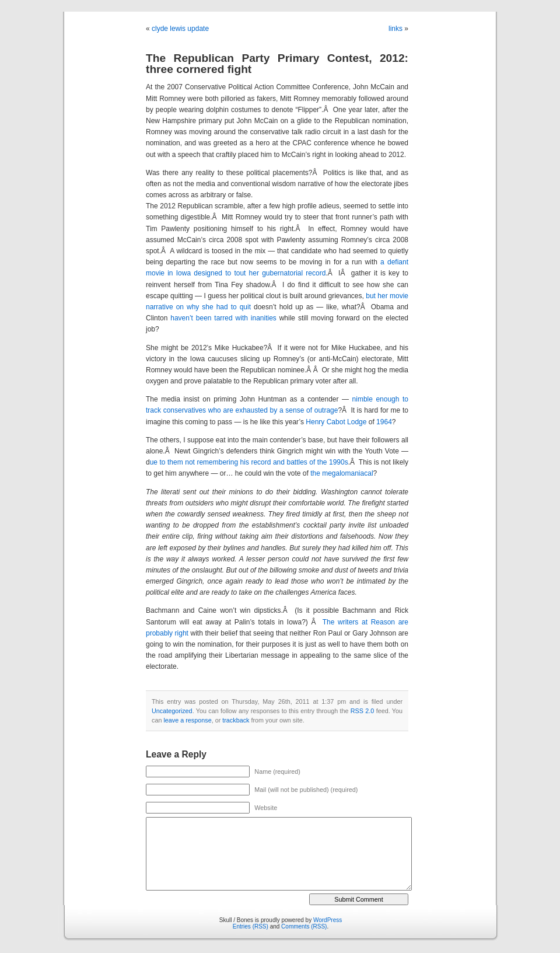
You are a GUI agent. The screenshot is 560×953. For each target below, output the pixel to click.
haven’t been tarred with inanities (223, 318)
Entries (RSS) (251, 926)
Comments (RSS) (304, 926)
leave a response (187, 720)
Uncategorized (172, 711)
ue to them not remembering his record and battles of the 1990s (249, 462)
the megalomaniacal (342, 473)
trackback (236, 720)
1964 (384, 422)
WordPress (328, 920)
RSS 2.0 (363, 711)
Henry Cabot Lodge (336, 422)
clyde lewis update (180, 29)
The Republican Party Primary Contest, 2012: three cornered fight (277, 64)
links (395, 29)
